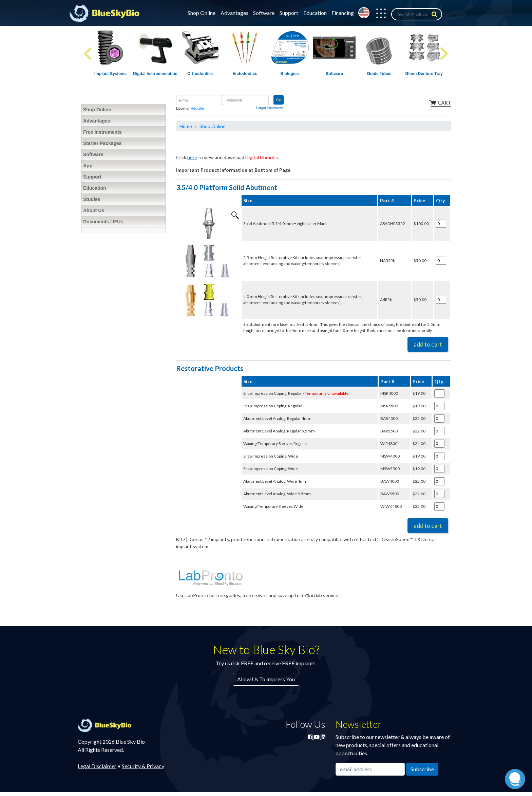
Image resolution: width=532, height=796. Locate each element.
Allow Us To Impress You (266, 679)
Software (264, 13)
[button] (378, 14)
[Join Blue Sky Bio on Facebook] (311, 737)
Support (289, 13)
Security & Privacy (143, 766)
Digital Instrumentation (155, 74)
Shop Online (202, 13)
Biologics (290, 74)
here (192, 157)
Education (315, 13)
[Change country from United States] (364, 13)
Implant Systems (110, 74)
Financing (343, 13)
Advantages (234, 13)
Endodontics (245, 74)
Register (198, 108)
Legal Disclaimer (97, 766)
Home (186, 126)
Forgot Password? (270, 108)
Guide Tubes (379, 74)
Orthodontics (200, 74)
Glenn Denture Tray (424, 74)
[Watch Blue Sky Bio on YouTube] (317, 737)
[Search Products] (417, 14)
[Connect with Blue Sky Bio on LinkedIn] (323, 737)
